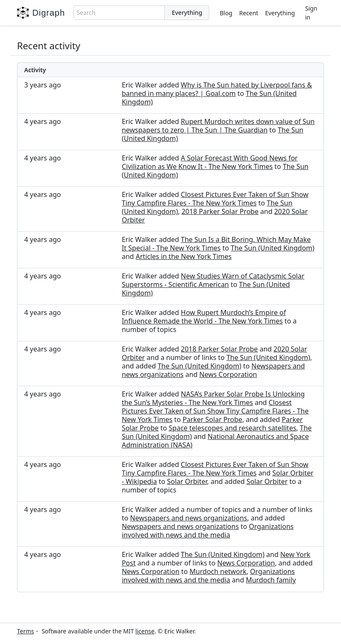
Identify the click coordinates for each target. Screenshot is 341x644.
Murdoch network (218, 571)
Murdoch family (271, 580)
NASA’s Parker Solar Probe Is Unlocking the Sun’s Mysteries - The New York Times (213, 398)
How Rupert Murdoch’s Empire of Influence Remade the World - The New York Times (204, 317)
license (145, 631)
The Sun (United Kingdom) (272, 248)
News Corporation (228, 374)
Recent (249, 13)
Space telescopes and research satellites (232, 428)
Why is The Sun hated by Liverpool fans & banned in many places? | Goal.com (217, 89)
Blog (226, 13)
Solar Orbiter (187, 481)
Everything (280, 13)
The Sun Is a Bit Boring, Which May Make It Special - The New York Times (216, 244)
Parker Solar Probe (212, 419)
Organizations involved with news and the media (208, 531)
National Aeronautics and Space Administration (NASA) (216, 441)
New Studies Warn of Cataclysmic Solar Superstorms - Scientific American (213, 280)
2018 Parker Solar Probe (220, 211)
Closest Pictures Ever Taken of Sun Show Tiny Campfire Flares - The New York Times (215, 199)
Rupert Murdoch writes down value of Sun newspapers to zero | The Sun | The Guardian (218, 126)
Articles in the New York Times (184, 256)
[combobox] (119, 13)
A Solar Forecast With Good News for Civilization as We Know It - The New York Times (210, 162)
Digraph (41, 13)
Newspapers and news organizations (189, 518)
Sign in (311, 13)
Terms (25, 631)
